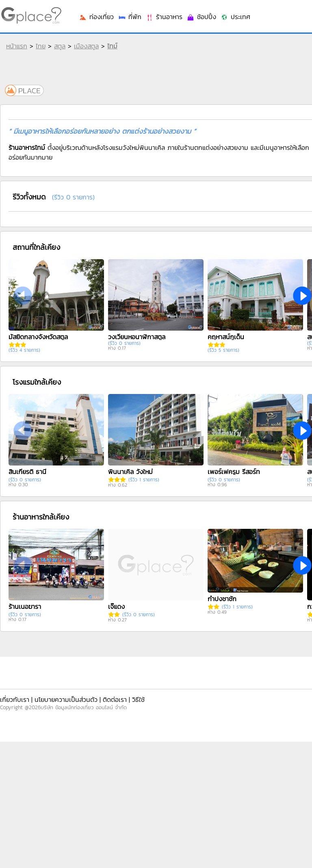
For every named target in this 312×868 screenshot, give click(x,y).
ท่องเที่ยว (96, 17)
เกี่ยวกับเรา (15, 699)
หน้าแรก (17, 46)
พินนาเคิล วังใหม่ (130, 472)
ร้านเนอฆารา (25, 606)
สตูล (60, 46)
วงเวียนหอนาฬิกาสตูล (137, 337)
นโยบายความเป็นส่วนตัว (66, 699)
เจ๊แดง (116, 606)
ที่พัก (130, 17)
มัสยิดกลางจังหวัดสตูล (38, 337)
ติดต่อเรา (115, 699)
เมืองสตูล (86, 46)
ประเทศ (235, 17)
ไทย (41, 46)
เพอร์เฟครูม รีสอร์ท (234, 472)
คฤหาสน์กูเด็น (226, 337)
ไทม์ (112, 46)
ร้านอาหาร (164, 17)
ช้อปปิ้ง (201, 17)
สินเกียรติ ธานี (27, 472)
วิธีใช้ (138, 699)
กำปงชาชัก (222, 599)
